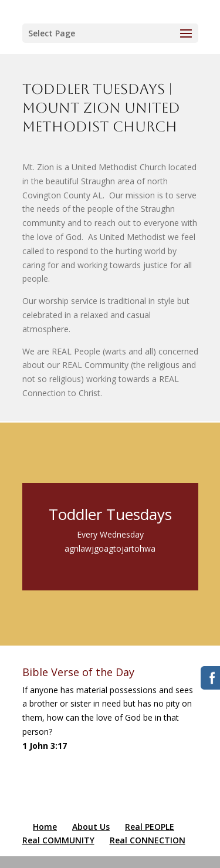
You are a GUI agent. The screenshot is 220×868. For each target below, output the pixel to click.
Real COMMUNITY (58, 840)
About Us (91, 827)
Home (45, 827)
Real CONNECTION (148, 840)
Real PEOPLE (150, 827)
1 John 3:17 (45, 746)
